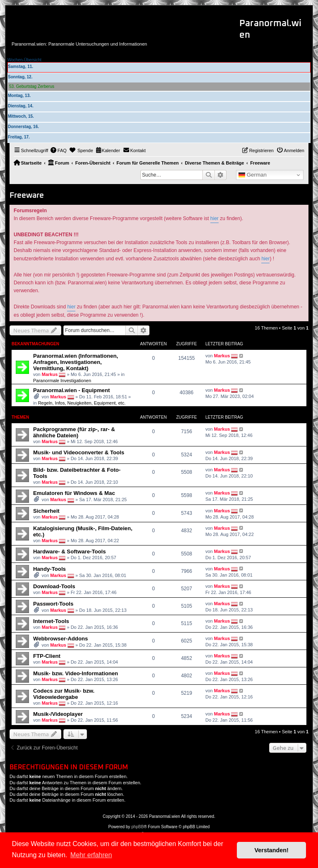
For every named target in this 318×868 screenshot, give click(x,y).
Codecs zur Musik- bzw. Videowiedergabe (64, 694)
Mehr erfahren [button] (91, 855)
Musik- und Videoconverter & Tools (79, 452)
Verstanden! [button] (272, 850)
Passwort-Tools (53, 604)
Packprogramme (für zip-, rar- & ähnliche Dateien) (74, 432)
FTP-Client (47, 656)
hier (214, 218)
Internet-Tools (51, 621)
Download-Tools (54, 586)
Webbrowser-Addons (60, 639)
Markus (50, 374)
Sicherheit (46, 511)
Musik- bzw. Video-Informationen (76, 673)
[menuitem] (58, 150)
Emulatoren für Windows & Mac (74, 493)
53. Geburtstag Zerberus (32, 86)
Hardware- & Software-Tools (70, 552)
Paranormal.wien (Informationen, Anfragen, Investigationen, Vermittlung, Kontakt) (76, 362)
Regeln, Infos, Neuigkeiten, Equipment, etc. (82, 403)
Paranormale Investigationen (62, 381)
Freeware (27, 195)
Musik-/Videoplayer (58, 714)
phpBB (137, 827)
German (253, 175)
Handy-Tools (49, 569)
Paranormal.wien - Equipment (71, 390)
